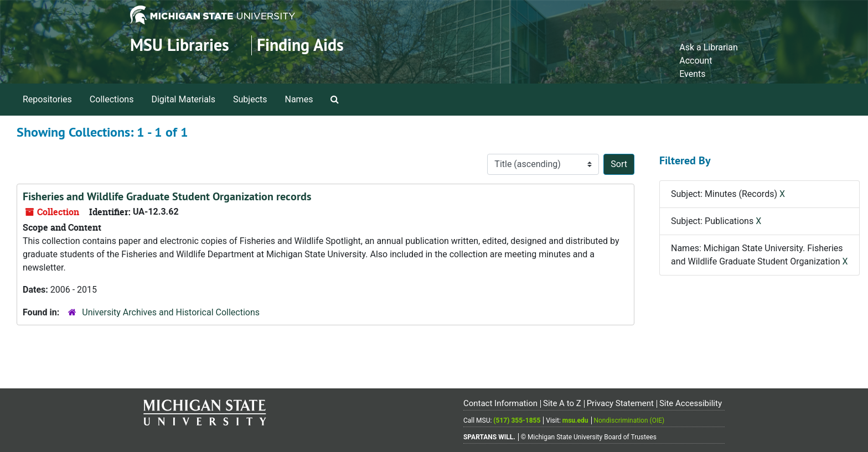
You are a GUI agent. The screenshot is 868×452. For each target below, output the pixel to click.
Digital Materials (183, 99)
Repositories (47, 99)
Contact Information (500, 403)
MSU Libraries (180, 45)
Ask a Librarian (709, 47)
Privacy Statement (620, 403)
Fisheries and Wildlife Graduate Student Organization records (167, 196)
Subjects (250, 99)
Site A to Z (562, 403)
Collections (112, 99)
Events (692, 74)
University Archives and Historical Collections (171, 312)
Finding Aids (300, 45)
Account (696, 61)
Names (299, 99)
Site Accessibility (691, 403)
